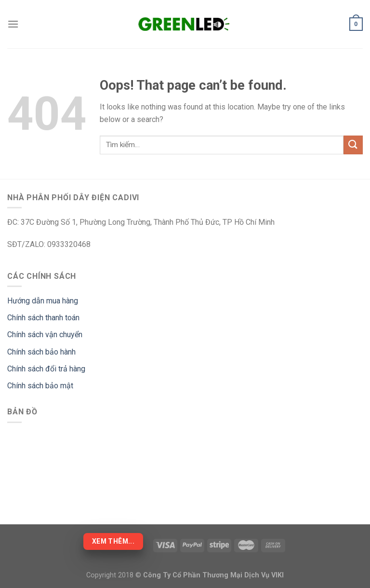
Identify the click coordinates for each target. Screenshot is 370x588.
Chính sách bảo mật (40, 386)
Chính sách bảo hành (41, 352)
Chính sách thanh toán (43, 318)
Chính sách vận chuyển (45, 335)
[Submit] (353, 145)
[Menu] (13, 24)
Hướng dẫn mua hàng (43, 301)
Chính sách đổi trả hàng (46, 369)
